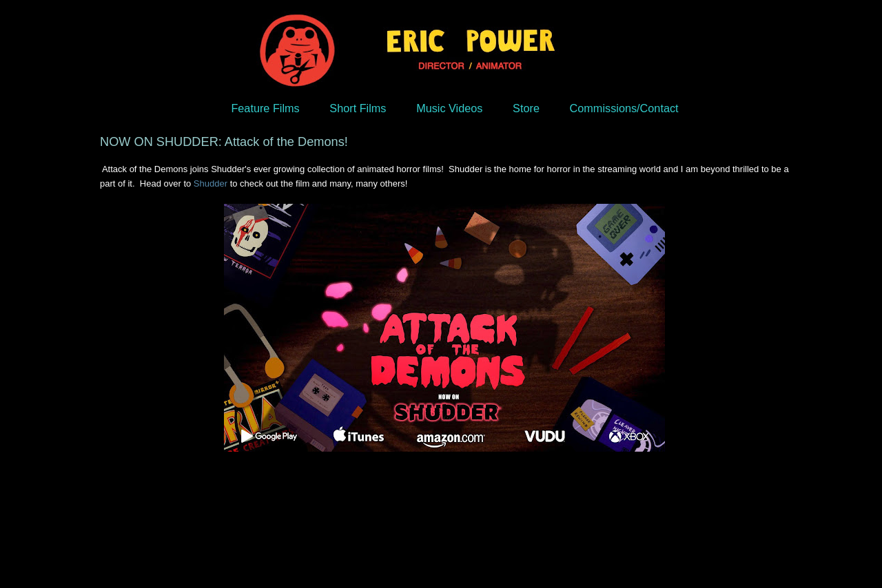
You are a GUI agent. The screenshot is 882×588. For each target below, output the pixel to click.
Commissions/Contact (624, 108)
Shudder (211, 183)
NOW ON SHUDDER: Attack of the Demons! (224, 142)
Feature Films (265, 108)
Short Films (358, 108)
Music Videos (449, 108)
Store (526, 108)
